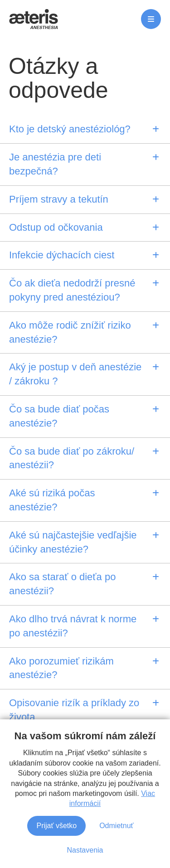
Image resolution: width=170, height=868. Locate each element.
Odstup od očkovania (56, 227)
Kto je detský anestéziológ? (70, 129)
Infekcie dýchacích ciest (62, 255)
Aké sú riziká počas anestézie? (52, 500)
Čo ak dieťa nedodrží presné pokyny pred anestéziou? (72, 290)
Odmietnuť (116, 851)
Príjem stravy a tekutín (59, 199)
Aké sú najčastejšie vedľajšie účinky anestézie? (73, 542)
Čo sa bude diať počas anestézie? (59, 416)
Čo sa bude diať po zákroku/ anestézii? (72, 458)
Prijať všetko (56, 851)
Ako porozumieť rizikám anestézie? (61, 668)
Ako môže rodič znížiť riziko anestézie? (70, 332)
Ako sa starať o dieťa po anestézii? (62, 584)
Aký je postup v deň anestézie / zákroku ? (75, 374)
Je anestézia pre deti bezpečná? (55, 164)
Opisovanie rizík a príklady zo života (74, 710)
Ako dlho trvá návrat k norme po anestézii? (73, 626)
